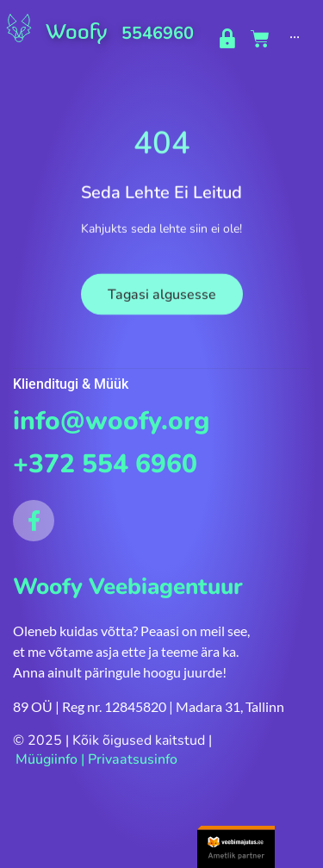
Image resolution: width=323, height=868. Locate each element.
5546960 (158, 33)
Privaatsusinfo (133, 759)
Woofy (76, 31)
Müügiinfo (47, 759)
